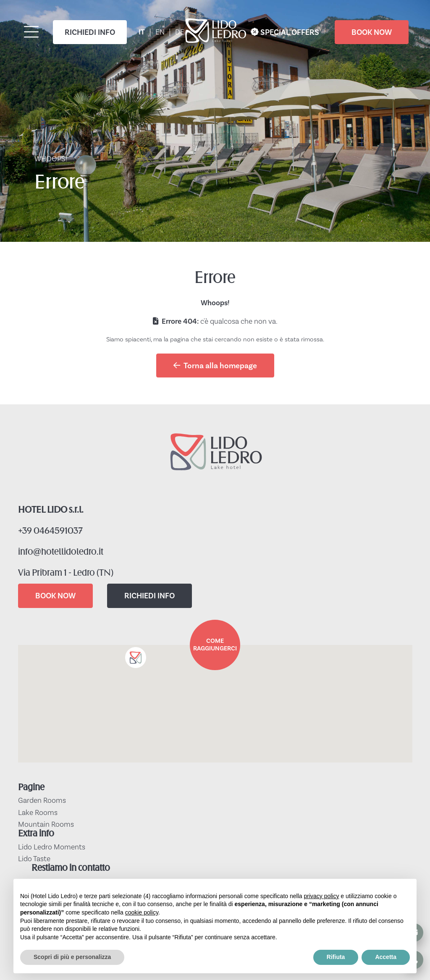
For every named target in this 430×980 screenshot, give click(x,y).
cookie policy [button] (142, 912)
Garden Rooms (42, 801)
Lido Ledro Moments (52, 847)
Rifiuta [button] (336, 957)
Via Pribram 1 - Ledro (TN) (66, 573)
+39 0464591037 (50, 531)
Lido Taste (34, 859)
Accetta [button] (386, 957)
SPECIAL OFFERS (285, 32)
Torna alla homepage (215, 366)
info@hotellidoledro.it (61, 552)
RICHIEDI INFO (90, 32)
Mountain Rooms (46, 825)
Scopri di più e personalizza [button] (72, 957)
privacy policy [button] (321, 896)
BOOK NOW (372, 32)
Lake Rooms (38, 813)
